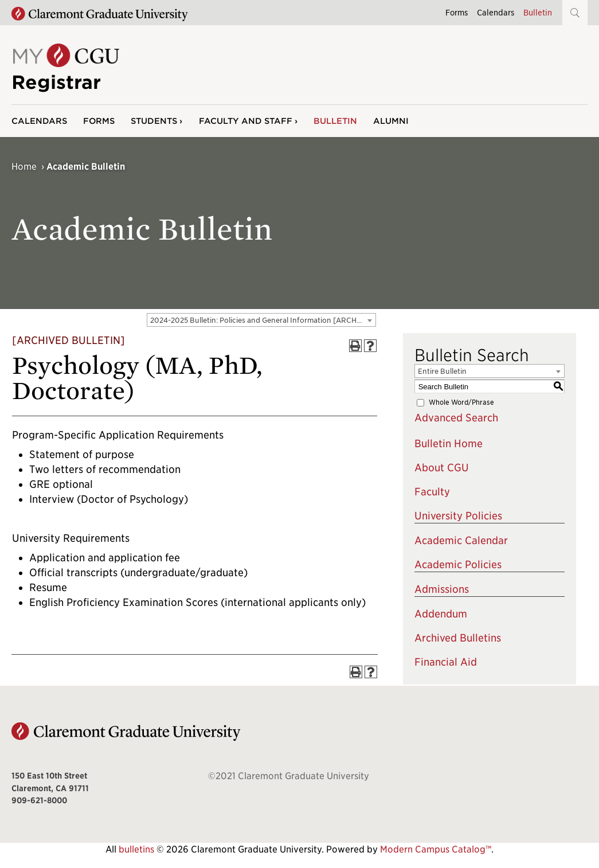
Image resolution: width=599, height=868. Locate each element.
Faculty (432, 492)
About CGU (442, 468)
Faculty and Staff (246, 121)
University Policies (458, 516)
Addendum (441, 614)
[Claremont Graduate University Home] (100, 14)
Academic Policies (458, 564)
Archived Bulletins (458, 638)
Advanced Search (456, 418)
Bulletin (538, 12)
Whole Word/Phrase (461, 402)
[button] (575, 13)
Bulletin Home (449, 443)
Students (154, 121)
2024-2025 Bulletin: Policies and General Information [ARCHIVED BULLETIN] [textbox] (263, 320)
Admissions (442, 589)
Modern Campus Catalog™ (436, 849)
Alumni (391, 121)
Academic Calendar (461, 540)
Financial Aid (446, 662)
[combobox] (261, 320)
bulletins (136, 849)
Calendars (496, 12)
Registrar (56, 82)
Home (24, 167)
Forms (457, 12)
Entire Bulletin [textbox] (442, 371)
